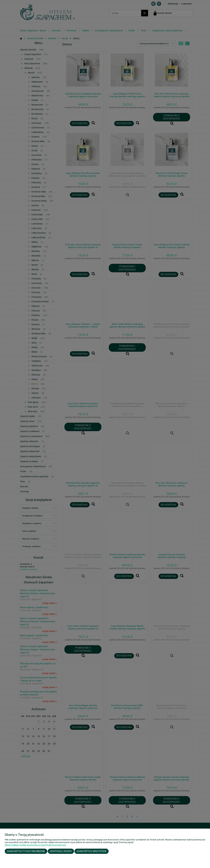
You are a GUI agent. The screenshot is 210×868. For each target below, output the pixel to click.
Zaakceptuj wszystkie (92, 851)
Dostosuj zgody (61, 851)
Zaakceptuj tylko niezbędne (26, 851)
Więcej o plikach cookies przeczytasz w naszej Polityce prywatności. (36, 845)
